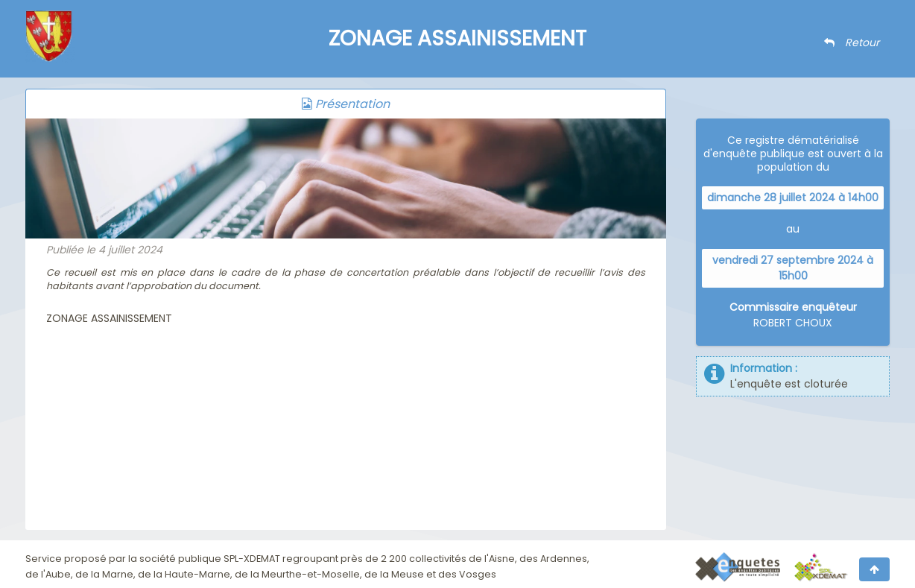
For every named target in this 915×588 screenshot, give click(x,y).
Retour (852, 42)
